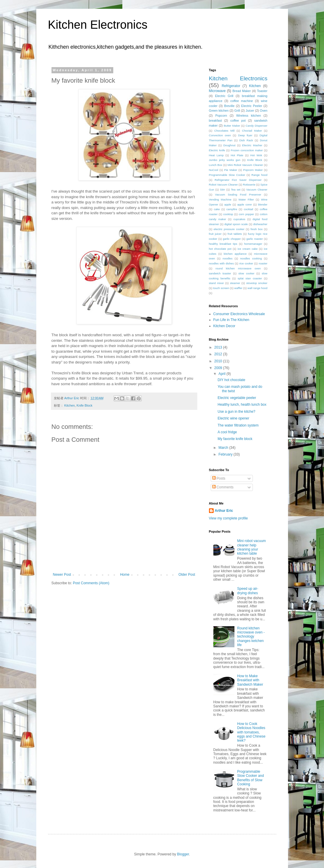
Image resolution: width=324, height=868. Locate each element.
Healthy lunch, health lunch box (242, 405)
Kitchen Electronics (98, 25)
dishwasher (260, 224)
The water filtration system (238, 425)
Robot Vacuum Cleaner (223, 185)
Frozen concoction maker (247, 150)
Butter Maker (232, 126)
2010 (219, 361)
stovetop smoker (257, 283)
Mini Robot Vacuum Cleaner (245, 165)
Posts (219, 478)
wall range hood (258, 288)
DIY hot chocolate (231, 380)
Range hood (259, 175)
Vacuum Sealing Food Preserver (238, 195)
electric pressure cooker (229, 229)
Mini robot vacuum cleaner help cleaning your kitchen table (251, 547)
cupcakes (240, 219)
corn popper (246, 214)
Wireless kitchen (249, 115)
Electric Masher (252, 145)
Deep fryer (245, 135)
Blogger (183, 854)
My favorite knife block (235, 439)
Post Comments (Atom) (91, 583)
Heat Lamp (216, 155)
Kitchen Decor (224, 326)
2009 (219, 368)
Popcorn (221, 115)
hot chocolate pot (220, 249)
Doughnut (229, 145)
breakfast (215, 120)
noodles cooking (251, 258)
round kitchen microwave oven (238, 268)
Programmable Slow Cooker (227, 175)
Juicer (250, 111)
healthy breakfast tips (223, 244)
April (222, 374)
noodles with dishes (221, 263)
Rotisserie (249, 185)
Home (125, 575)
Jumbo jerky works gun (225, 160)
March (224, 448)
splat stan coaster (250, 278)
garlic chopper (232, 239)
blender (263, 204)
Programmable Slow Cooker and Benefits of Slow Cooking (250, 778)
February (226, 454)
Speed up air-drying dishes (248, 591)
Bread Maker (242, 91)
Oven (264, 111)
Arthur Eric (224, 511)
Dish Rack (246, 140)
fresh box (257, 229)
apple (228, 204)
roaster (263, 263)
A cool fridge (227, 432)
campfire (232, 209)
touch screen (221, 288)
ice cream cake (248, 249)
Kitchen (70, 405)
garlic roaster (255, 239)
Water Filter (246, 199)
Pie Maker (231, 170)
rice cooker (246, 263)
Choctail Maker (252, 131)
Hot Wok (256, 155)
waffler (238, 288)
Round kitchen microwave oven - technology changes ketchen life (251, 637)
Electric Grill (224, 96)
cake (217, 209)
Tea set (236, 190)
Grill (237, 111)
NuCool (214, 170)
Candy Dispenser (256, 126)
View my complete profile (228, 518)
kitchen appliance (235, 254)
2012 (219, 354)
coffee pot (238, 120)
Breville (229, 106)
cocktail (248, 209)
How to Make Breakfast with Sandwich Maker (250, 680)
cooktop (228, 214)
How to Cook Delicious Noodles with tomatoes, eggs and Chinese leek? (251, 732)
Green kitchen (219, 111)
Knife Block (85, 405)
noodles (228, 258)
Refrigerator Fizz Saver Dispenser (238, 180)
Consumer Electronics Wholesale (239, 314)
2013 (219, 347)
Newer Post (62, 575)
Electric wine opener (233, 418)
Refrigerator (231, 86)
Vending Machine (220, 199)
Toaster (262, 91)
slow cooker (247, 273)
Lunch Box (216, 165)
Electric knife (217, 150)
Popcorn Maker (253, 170)
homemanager (253, 244)
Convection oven (220, 135)
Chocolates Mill (224, 131)
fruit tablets (235, 234)
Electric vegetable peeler (237, 398)
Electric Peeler (252, 106)
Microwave (217, 91)
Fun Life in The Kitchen (231, 320)
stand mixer (216, 283)
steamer (235, 283)
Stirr (223, 190)
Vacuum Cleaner (257, 190)
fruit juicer (215, 234)
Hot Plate (237, 155)
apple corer (245, 204)
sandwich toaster (220, 273)
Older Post (187, 575)
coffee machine (242, 101)
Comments (223, 487)
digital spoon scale (236, 224)
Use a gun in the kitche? (236, 412)
